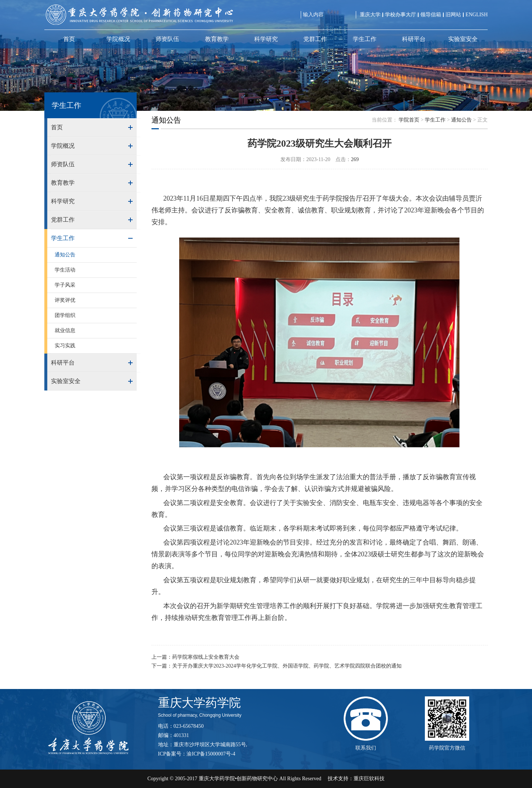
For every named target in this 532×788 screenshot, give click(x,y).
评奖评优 (65, 300)
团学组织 (65, 315)
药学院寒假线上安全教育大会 (206, 657)
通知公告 (65, 255)
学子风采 (65, 285)
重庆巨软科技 (369, 779)
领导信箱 (431, 15)
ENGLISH (477, 15)
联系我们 (366, 748)
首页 (69, 39)
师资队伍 (167, 39)
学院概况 (118, 39)
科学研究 (266, 39)
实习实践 (65, 346)
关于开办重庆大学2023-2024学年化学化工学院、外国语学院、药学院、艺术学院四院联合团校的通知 (287, 666)
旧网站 (453, 15)
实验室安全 (463, 39)
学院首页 (409, 120)
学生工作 (365, 39)
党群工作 (315, 39)
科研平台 (414, 39)
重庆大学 (370, 15)
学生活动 (65, 270)
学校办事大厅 (400, 15)
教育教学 (217, 39)
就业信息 (65, 330)
